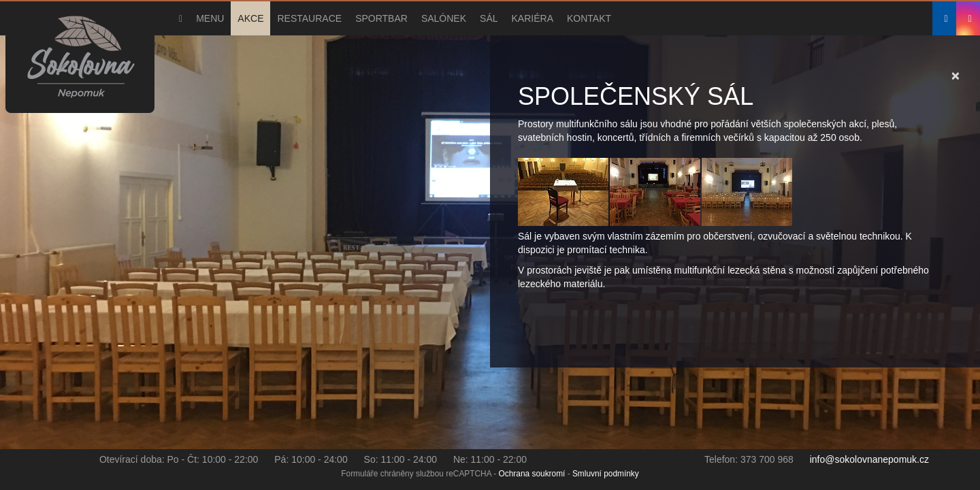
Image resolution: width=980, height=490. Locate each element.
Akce (250, 18)
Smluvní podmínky (606, 474)
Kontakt (589, 18)
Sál (489, 18)
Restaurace (309, 18)
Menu (210, 18)
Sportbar (381, 18)
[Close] (955, 75)
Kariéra (533, 18)
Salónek (444, 18)
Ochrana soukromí (532, 474)
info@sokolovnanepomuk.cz (869, 459)
